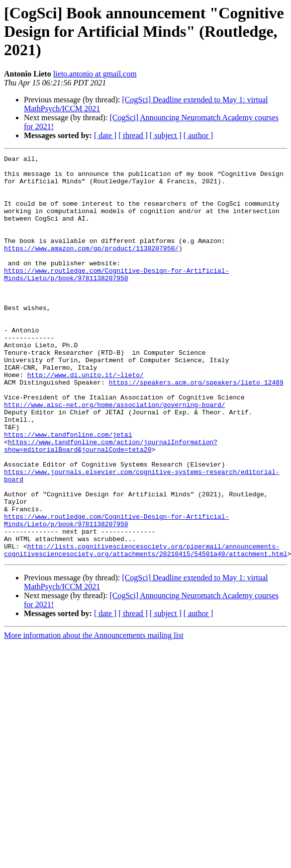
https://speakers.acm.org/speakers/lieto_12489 (196, 428)
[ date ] (105, 135)
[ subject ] (166, 135)
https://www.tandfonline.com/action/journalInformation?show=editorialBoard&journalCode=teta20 (111, 504)
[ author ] (198, 135)
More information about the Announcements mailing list (94, 716)
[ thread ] (133, 135)
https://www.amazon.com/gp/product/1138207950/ (91, 267)
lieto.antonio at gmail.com (95, 74)
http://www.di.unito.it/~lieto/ (86, 419)
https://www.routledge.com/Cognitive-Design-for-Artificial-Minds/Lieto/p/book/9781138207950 (116, 299)
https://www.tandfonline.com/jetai (68, 491)
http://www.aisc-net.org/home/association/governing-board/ (115, 455)
